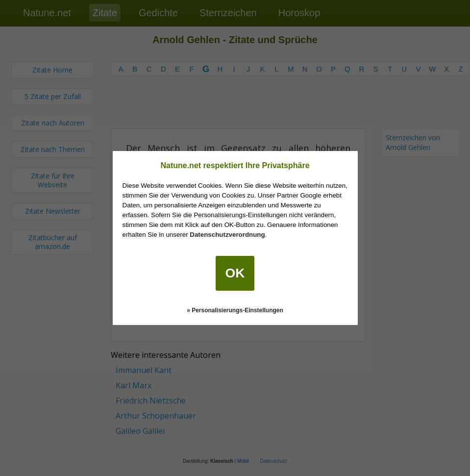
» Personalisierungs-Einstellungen (235, 310)
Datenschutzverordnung (227, 235)
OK (235, 273)
